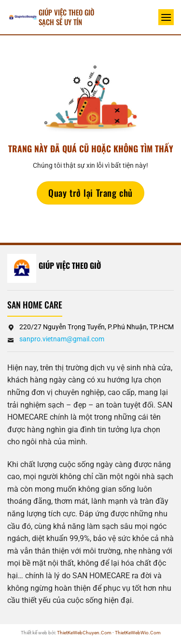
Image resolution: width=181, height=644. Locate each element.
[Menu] (166, 17)
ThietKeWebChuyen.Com (84, 633)
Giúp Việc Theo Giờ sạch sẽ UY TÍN (66, 17)
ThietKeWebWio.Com (138, 633)
